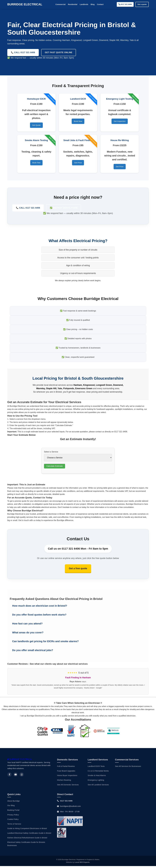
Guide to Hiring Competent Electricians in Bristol (27, 830)
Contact (100, 4)
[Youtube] (16, 776)
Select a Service (51, 453)
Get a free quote (78, 570)
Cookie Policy (13, 821)
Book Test (36, 164)
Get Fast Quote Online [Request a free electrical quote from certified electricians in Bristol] (59, 52)
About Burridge (13, 803)
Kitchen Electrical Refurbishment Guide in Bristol (27, 839)
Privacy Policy (13, 817)
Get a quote (142, 4)
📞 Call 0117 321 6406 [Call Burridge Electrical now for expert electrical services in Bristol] (23, 52)
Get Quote (36, 126)
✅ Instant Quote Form (64, 208)
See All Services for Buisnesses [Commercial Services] (128, 768)
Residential (73, 4)
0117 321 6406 (125, 4)
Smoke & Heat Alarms (97, 777)
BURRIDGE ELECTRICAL (25, 4)
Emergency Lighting (96, 782)
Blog (93, 4)
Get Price (78, 164)
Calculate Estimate (55, 467)
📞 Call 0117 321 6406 (28, 208)
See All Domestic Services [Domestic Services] (68, 786)
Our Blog (11, 807)
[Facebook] (9, 776)
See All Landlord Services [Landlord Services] (98, 786)
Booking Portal (13, 812)
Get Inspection (120, 122)
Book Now (78, 122)
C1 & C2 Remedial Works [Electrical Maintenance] (98, 773)
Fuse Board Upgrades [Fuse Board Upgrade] (66, 773)
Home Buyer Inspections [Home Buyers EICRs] (67, 777)
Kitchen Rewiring (64, 782)
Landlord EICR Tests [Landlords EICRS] (96, 768)
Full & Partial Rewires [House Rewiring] (66, 768)
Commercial (60, 4)
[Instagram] (22, 776)
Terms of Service (14, 826)
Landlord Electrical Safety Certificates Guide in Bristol (29, 835)
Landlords (84, 4)
